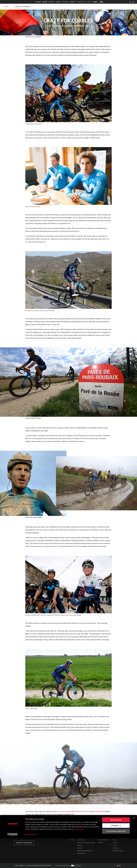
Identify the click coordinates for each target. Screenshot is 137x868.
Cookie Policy (79, 859)
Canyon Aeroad (66, 811)
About (115, 837)
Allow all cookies (116, 850)
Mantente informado (24, 843)
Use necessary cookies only (116, 861)
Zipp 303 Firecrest (98, 811)
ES (134, 2)
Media (115, 840)
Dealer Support (82, 840)
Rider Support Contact (84, 837)
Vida (6, 7)
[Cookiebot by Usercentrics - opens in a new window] (13, 864)
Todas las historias (22, 7)
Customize (116, 855)
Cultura (72, 840)
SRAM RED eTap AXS (82, 811)
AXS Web (100, 843)
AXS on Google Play (103, 840)
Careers (115, 843)
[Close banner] (134, 848)
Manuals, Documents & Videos (86, 843)
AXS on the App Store (104, 837)
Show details (30, 864)
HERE (72, 814)
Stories (72, 837)
